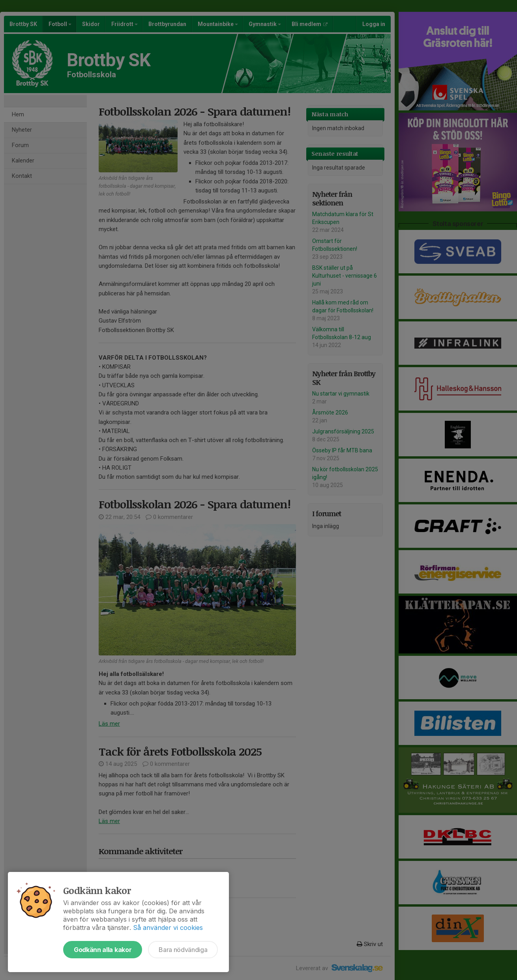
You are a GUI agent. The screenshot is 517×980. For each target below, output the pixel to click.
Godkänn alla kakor (103, 950)
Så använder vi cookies (168, 928)
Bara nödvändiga (183, 950)
